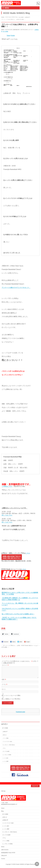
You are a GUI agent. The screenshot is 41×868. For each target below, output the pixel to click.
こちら (28, 553)
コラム (4, 750)
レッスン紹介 (6, 760)
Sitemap (3, 791)
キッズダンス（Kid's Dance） (9, 747)
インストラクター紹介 (7, 744)
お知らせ (5, 737)
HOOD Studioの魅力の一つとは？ (30, 646)
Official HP (4, 856)
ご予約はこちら (7, 486)
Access (3, 859)
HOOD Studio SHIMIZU (18, 864)
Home (3, 808)
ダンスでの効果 (6, 754)
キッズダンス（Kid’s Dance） (10, 832)
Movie (3, 847)
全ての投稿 (5, 31)
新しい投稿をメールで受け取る (11, 701)
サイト (4, 692)
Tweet (8, 35)
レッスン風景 (6, 764)
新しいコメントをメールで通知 (11, 698)
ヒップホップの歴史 (7, 757)
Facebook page (21, 714)
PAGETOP (35, 786)
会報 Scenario (5, 850)
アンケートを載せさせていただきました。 (16, 288)
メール (5, 687)
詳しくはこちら (7, 515)
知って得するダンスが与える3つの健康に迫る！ (18, 614)
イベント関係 (6, 740)
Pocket (13, 35)
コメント (5, 665)
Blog (2, 811)
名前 (4, 682)
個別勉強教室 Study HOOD (8, 853)
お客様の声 (5, 734)
